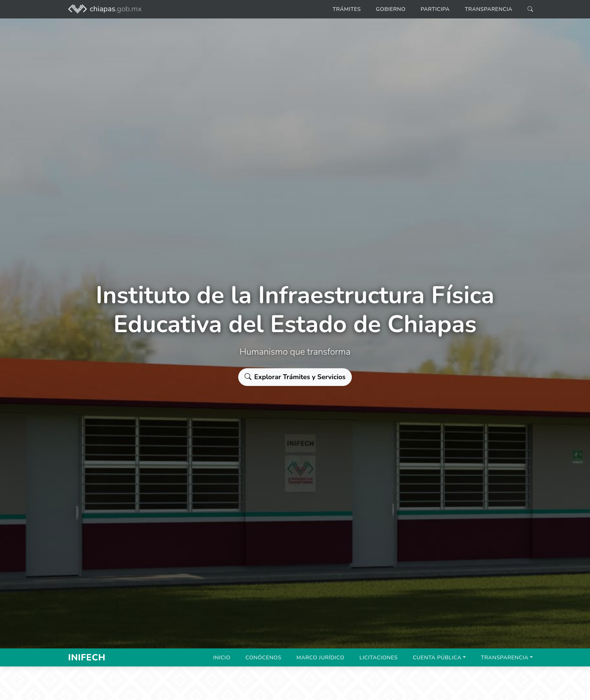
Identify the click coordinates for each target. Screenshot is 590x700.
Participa (435, 9)
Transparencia (488, 9)
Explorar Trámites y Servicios (295, 377)
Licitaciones (379, 657)
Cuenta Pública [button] (437, 657)
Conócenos (263, 657)
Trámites (347, 9)
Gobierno (391, 9)
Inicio (222, 657)
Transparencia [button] (505, 657)
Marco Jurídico (321, 657)
